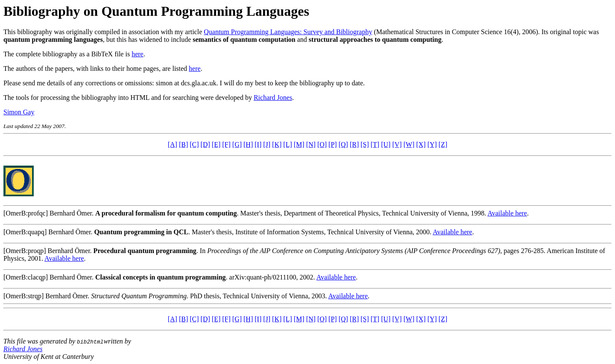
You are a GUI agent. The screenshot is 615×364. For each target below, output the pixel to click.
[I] (258, 144)
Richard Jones (273, 98)
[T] (375, 144)
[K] (277, 144)
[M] (299, 144)
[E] (216, 144)
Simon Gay (19, 112)
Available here (507, 213)
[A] (173, 144)
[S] (365, 144)
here (138, 54)
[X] (421, 144)
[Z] (443, 144)
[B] (183, 144)
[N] (311, 144)
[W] (409, 144)
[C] (194, 144)
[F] (226, 144)
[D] (205, 144)
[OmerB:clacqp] (26, 277)
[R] (354, 144)
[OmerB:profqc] (26, 213)
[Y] (432, 144)
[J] (267, 144)
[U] (386, 144)
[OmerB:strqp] (23, 296)
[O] (322, 144)
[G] (237, 144)
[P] (333, 144)
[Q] (343, 144)
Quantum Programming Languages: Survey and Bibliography (288, 32)
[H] (248, 144)
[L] (287, 144)
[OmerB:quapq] (25, 232)
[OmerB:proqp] (25, 251)
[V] (397, 144)
